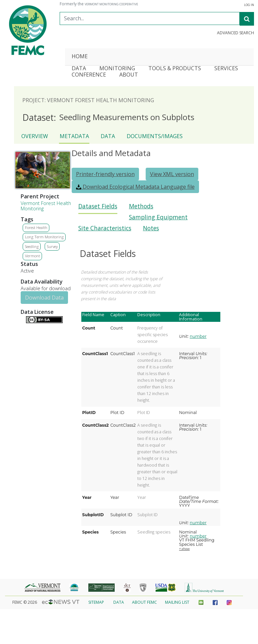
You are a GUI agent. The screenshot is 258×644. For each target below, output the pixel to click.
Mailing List (177, 602)
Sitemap (96, 602)
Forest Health (36, 227)
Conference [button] (89, 75)
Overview (35, 136)
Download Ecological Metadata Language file (135, 187)
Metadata (74, 136)
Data (108, 136)
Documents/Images (155, 136)
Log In (249, 5)
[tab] (98, 208)
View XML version (172, 174)
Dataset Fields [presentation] (98, 206)
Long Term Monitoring (44, 237)
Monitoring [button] (117, 69)
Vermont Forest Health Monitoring (46, 206)
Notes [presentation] (151, 228)
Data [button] (79, 69)
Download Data (44, 298)
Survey (52, 246)
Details (23, 319)
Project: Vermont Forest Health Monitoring (88, 100)
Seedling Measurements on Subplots (108, 118)
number (198, 336)
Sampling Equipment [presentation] (158, 217)
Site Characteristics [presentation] (105, 228)
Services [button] (226, 69)
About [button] (129, 75)
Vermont (32, 256)
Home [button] (80, 57)
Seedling (32, 246)
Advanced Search (235, 33)
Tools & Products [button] (175, 69)
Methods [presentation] (141, 206)
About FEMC (144, 602)
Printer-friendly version (105, 174)
